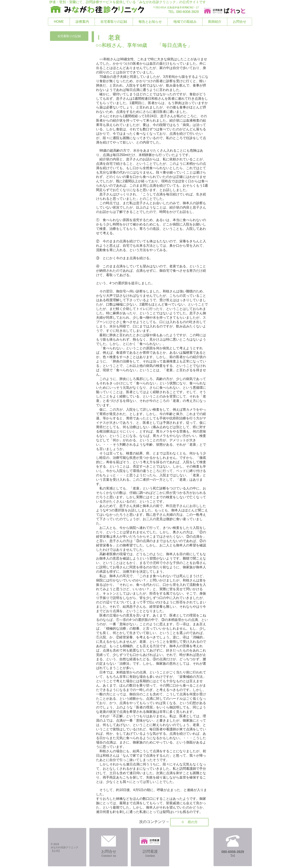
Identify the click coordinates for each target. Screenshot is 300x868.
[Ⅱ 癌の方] (189, 822)
